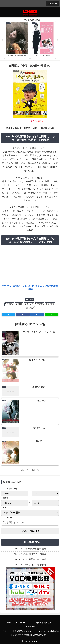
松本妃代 (30, 304)
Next (58, 40)
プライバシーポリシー (16, 623)
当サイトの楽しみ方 (44, 623)
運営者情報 (30, 626)
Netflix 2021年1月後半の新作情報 (30, 554)
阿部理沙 (31, 308)
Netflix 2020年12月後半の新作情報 (30, 565)
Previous (2, 40)
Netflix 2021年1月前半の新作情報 (30, 559)
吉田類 (20, 304)
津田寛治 (40, 304)
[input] (30, 523)
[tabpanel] (17, 40)
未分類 (31, 299)
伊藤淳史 (10, 304)
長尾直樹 (51, 304)
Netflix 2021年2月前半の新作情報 (30, 549)
